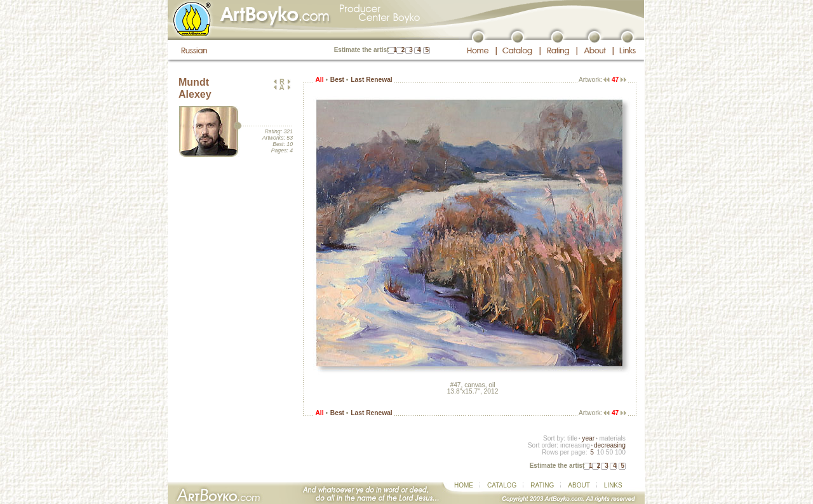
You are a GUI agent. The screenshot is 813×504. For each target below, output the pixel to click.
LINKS (613, 485)
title (572, 438)
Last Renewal (371, 80)
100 (620, 452)
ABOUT (579, 485)
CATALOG (502, 485)
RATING (542, 485)
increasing (575, 445)
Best (337, 80)
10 (600, 452)
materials (612, 438)
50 (609, 452)
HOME (464, 485)
